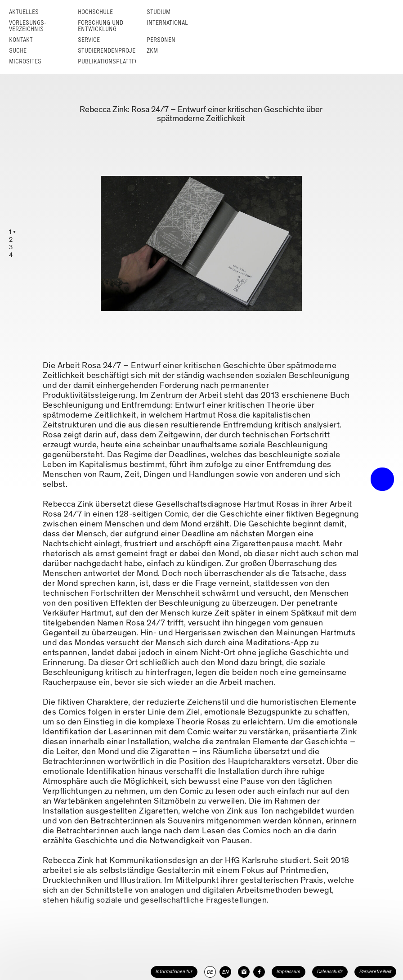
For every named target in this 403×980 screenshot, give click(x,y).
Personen (161, 40)
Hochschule (95, 12)
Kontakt (21, 40)
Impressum (289, 972)
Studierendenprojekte (112, 51)
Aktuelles (24, 12)
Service (89, 40)
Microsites (25, 61)
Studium (159, 12)
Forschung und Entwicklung (101, 26)
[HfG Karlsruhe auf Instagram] (244, 972)
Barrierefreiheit (375, 972)
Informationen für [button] (174, 972)
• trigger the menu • (382, 479)
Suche (18, 51)
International (167, 23)
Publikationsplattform (112, 61)
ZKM (152, 51)
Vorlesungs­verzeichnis (28, 26)
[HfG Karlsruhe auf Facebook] (259, 972)
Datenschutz (330, 972)
